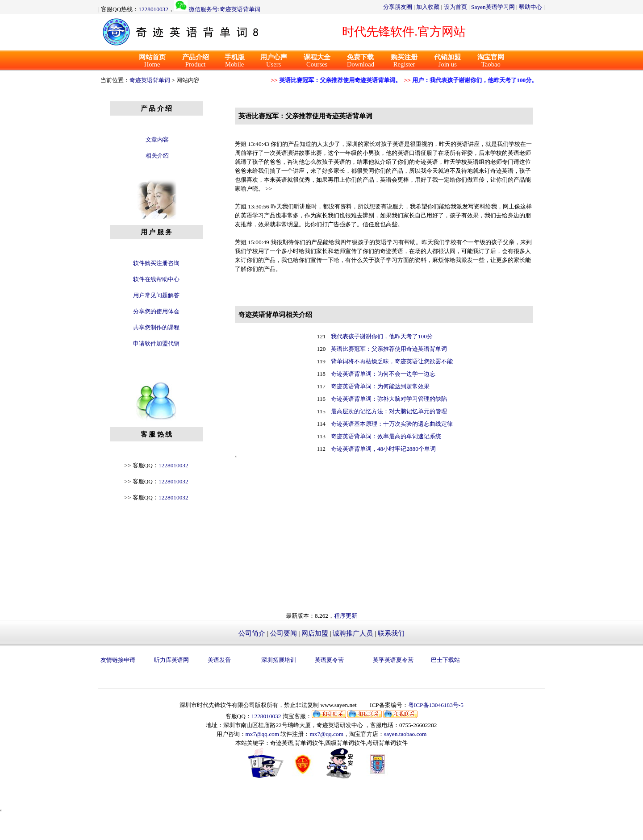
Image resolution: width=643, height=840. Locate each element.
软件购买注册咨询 (156, 263)
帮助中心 (530, 7)
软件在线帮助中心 (156, 279)
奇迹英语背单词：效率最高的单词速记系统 (386, 436)
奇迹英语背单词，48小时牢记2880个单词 (383, 449)
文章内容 (157, 139)
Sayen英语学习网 (493, 7)
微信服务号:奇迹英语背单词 (225, 9)
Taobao (491, 61)
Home (152, 61)
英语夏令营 (329, 660)
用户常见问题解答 (156, 295)
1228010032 (153, 9)
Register (404, 61)
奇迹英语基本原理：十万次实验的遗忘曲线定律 (392, 424)
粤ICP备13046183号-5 (436, 705)
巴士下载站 (445, 660)
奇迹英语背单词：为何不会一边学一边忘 (383, 374)
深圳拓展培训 (279, 660)
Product (196, 61)
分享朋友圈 (398, 7)
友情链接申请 (118, 660)
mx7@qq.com (263, 734)
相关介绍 (157, 156)
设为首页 (455, 7)
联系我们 (391, 633)
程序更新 (346, 616)
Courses (317, 61)
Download (361, 61)
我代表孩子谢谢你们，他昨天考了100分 (382, 336)
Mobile (235, 61)
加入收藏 (428, 7)
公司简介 (252, 633)
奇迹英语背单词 (150, 80)
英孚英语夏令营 (393, 660)
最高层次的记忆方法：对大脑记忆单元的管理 (389, 411)
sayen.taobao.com (405, 734)
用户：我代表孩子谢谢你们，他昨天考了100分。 (472, 80)
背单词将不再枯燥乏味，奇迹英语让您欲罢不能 (392, 361)
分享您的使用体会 (156, 311)
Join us (447, 61)
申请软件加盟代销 (156, 343)
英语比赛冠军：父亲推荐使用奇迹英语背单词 (389, 349)
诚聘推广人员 (353, 633)
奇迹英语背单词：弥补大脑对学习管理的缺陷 (389, 399)
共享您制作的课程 (156, 327)
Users (274, 61)
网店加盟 (315, 633)
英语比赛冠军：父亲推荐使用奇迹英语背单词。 (337, 80)
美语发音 (219, 660)
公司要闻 (284, 633)
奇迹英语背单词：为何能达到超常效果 (380, 386)
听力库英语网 (171, 660)
